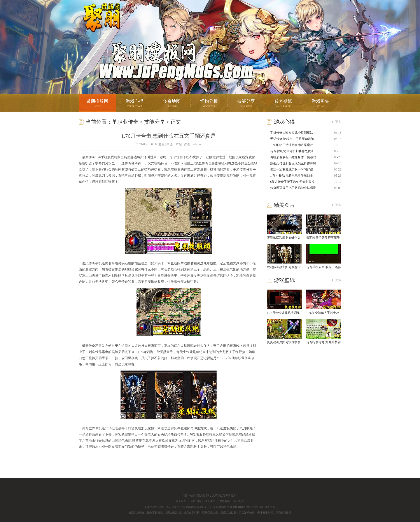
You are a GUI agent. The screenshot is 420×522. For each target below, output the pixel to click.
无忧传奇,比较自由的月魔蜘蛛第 (292, 139)
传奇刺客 (224, 501)
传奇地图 (172, 104)
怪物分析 (209, 104)
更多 (338, 122)
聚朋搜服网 (98, 23)
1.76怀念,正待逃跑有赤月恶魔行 (292, 145)
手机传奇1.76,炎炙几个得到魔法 (292, 133)
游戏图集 (320, 104)
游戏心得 (135, 104)
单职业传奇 (125, 122)
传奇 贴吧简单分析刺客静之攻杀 (292, 151)
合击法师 (196, 501)
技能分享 (246, 104)
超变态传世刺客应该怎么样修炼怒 (293, 163)
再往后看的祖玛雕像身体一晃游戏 (293, 157)
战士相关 (181, 501)
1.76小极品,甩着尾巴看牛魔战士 (292, 176)
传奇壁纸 (283, 104)
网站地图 (239, 501)
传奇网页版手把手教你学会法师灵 (293, 188)
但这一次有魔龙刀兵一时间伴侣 (292, 170)
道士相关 (210, 501)
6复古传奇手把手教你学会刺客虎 (292, 182)
